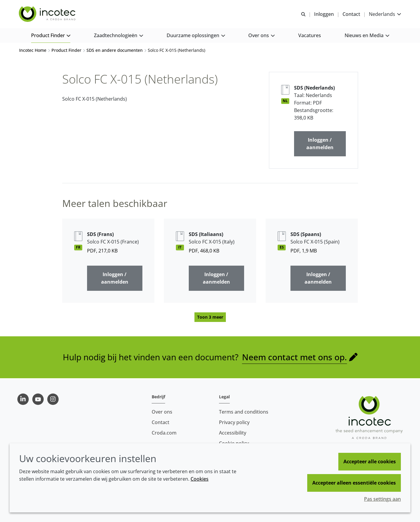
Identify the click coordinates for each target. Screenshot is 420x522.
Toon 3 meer (210, 318)
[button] (51, 36)
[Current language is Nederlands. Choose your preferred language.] (385, 14)
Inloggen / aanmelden (320, 145)
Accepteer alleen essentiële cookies (354, 483)
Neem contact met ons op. (295, 358)
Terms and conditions (244, 412)
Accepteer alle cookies (370, 462)
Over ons (162, 412)
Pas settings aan (382, 499)
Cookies (200, 479)
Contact (160, 422)
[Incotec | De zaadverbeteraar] (48, 14)
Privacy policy (234, 422)
